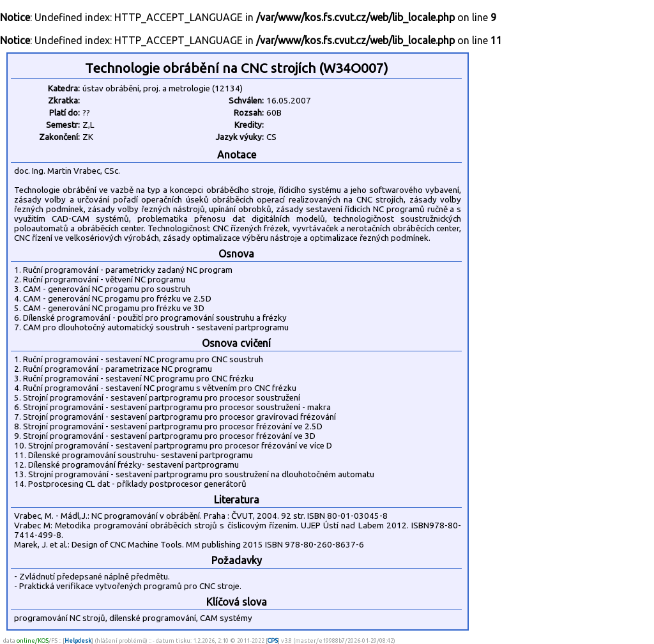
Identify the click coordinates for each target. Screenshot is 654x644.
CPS (273, 640)
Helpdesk (78, 640)
